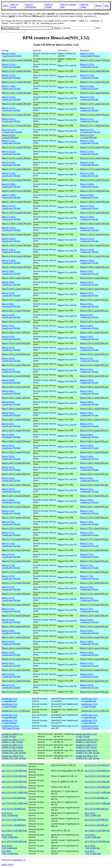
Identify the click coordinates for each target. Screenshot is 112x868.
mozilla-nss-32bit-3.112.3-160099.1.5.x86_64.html (13, 741)
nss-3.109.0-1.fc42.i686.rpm (97, 831)
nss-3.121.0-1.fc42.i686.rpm (97, 781)
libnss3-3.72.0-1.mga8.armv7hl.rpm (89, 588)
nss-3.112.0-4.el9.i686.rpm (96, 809)
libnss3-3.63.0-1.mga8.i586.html (16, 670)
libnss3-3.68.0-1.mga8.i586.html (16, 637)
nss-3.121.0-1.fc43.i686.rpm (97, 776)
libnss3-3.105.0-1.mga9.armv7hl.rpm (89, 229)
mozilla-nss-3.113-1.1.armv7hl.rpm (89, 722)
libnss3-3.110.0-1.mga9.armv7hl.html (11, 174)
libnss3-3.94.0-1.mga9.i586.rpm (94, 332)
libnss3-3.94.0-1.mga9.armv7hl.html (11, 327)
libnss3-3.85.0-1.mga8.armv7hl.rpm (89, 447)
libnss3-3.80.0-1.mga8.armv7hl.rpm (89, 501)
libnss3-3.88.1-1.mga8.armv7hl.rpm (89, 414)
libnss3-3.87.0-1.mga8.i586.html (16, 430)
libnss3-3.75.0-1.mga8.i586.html (16, 561)
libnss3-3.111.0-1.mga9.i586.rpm (95, 169)
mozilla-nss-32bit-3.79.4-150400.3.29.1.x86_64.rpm (88, 757)
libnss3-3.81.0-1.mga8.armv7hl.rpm (89, 490)
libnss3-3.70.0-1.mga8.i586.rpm (94, 615)
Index (6, 6)
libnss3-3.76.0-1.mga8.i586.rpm (94, 550)
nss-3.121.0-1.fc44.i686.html (14, 771)
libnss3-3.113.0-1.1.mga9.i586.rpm (88, 136)
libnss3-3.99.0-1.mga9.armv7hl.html (11, 272)
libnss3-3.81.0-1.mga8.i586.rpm (94, 496)
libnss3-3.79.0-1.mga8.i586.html (16, 517)
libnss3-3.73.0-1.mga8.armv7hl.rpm (89, 577)
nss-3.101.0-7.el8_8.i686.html (9, 847)
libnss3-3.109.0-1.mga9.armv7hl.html (11, 185)
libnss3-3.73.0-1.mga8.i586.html (16, 583)
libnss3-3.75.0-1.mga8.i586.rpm (94, 561)
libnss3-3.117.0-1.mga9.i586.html (16, 115)
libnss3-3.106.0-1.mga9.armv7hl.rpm (89, 218)
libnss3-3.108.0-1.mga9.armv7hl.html (11, 196)
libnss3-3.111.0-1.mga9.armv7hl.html (11, 164)
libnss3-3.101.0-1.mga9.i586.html (16, 256)
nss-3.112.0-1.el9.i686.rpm (96, 825)
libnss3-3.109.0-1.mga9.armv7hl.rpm (89, 185)
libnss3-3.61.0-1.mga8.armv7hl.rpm (89, 686)
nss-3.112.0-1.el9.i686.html (14, 825)
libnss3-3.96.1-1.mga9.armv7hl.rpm (89, 305)
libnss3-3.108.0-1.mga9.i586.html (16, 202)
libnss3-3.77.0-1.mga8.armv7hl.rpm (89, 534)
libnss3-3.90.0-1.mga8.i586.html (16, 387)
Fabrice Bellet (7, 865)
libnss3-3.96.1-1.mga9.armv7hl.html (11, 305)
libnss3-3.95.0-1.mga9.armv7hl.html (11, 316)
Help (107, 6)
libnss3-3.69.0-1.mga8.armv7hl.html (11, 621)
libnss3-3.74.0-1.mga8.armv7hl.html (11, 566)
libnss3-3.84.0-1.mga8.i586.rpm (94, 463)
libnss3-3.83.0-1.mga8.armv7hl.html (11, 468)
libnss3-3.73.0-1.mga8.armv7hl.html (11, 577)
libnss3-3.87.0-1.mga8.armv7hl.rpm (89, 425)
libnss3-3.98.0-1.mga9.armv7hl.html (11, 283)
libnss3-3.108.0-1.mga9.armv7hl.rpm (89, 196)
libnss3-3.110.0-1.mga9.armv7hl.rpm (89, 174)
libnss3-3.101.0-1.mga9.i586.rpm (95, 256)
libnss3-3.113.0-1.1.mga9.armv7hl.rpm (90, 131)
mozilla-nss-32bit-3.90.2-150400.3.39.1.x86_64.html (14, 752)
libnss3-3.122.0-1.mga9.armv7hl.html (11, 66)
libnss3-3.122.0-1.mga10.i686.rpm (95, 60)
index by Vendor (49, 6)
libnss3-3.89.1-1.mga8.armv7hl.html (11, 392)
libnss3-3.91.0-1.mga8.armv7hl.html (11, 370)
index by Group (14, 6)
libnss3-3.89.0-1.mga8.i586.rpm (94, 409)
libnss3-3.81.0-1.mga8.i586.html (16, 496)
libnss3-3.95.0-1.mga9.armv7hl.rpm (89, 316)
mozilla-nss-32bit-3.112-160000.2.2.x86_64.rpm (86, 746)
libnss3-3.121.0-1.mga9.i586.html (16, 82)
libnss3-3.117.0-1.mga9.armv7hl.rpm (89, 109)
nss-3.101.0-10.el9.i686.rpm (97, 841)
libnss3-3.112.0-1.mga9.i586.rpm (95, 158)
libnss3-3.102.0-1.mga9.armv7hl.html (11, 240)
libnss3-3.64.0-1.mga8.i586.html (16, 659)
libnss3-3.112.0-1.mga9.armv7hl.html (11, 153)
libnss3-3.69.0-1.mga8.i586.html (16, 626)
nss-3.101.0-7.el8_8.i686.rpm (92, 847)
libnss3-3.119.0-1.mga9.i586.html (16, 104)
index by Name (85, 6)
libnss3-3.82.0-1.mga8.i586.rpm (94, 485)
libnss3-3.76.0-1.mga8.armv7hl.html (11, 545)
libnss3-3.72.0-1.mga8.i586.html (16, 594)
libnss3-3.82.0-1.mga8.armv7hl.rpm (89, 479)
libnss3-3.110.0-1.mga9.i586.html (16, 180)
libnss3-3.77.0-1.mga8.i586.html (16, 539)
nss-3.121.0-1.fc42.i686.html (14, 781)
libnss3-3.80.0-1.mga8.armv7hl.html (11, 501)
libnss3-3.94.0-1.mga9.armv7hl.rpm (89, 327)
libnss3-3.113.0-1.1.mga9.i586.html (10, 136)
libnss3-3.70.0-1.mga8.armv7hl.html (11, 610)
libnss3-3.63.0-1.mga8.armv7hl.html (11, 664)
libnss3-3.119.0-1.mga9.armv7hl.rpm (89, 98)
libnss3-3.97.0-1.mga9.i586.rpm (94, 300)
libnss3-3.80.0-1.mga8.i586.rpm (94, 507)
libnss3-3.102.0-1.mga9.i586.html (16, 245)
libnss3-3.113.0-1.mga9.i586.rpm (95, 147)
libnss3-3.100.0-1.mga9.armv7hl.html (11, 262)
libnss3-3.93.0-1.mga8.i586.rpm (94, 354)
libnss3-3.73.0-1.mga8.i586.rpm (94, 583)
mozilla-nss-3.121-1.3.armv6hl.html (10, 700)
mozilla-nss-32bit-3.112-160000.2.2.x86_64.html (12, 746)
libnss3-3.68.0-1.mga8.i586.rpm (94, 637)
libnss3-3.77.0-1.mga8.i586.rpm (94, 539)
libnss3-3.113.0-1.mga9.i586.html (16, 147)
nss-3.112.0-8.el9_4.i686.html (15, 792)
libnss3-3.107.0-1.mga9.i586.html (16, 213)
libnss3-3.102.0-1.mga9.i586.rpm (95, 245)
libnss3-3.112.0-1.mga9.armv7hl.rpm (89, 153)
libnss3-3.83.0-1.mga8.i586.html (16, 474)
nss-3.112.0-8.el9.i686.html (14, 798)
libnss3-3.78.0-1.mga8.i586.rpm (94, 528)
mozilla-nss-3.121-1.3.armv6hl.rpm (89, 700)
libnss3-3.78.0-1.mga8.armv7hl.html (11, 523)
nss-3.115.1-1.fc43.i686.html (14, 787)
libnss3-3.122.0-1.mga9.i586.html (16, 71)
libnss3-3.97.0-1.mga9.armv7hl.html (11, 294)
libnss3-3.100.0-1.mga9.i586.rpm (95, 267)
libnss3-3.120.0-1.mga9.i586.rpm (95, 93)
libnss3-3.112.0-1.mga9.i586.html (16, 158)
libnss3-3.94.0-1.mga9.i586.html (16, 332)
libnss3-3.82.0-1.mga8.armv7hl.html (11, 479)
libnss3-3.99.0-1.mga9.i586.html (16, 278)
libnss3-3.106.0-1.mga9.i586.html (16, 223)
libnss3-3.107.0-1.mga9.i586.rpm (95, 213)
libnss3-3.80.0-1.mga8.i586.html (16, 507)
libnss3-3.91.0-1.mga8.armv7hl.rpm (89, 370)
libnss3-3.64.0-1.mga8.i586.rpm (94, 659)
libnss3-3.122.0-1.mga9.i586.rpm (95, 71)
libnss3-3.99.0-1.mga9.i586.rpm (94, 278)
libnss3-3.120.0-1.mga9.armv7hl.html (11, 87)
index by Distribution (31, 6)
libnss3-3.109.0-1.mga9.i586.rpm (95, 191)
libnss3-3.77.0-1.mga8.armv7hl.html (11, 534)
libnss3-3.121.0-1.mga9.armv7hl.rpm (89, 76)
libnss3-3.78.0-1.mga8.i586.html (16, 528)
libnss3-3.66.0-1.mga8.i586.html (16, 648)
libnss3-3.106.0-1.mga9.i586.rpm (95, 223)
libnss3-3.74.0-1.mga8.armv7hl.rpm (89, 566)
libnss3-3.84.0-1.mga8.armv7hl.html (11, 458)
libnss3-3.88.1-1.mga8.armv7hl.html (11, 414)
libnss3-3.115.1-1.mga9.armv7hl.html (11, 120)
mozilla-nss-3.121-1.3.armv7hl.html (10, 705)
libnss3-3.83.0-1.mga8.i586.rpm (94, 474)
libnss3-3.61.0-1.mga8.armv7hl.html (11, 686)
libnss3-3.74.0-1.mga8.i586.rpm (94, 572)
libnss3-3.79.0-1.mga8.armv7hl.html (11, 512)
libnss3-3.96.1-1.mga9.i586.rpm (94, 311)
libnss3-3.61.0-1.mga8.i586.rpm (94, 692)
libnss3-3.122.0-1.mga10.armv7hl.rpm (90, 55)
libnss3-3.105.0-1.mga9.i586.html (16, 234)
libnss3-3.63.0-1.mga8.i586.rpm (94, 670)
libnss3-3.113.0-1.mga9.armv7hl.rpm (89, 142)
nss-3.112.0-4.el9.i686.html (14, 809)
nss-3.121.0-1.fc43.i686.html (14, 776)
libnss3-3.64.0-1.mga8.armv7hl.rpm (89, 654)
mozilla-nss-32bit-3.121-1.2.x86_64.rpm (86, 735)
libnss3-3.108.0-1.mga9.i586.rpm (95, 202)
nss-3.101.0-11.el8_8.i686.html (10, 836)
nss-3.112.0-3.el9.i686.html (14, 820)
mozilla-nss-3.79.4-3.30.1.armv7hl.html (10, 727)
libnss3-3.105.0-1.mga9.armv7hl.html (11, 229)
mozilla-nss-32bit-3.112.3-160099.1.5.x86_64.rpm (87, 741)
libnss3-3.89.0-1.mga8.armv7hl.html (11, 403)
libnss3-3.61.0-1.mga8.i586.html (16, 692)
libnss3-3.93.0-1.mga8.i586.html (16, 354)
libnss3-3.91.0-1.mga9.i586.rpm (94, 365)
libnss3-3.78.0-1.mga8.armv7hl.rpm (89, 523)
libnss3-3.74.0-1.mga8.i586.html (16, 572)
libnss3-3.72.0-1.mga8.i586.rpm (94, 594)
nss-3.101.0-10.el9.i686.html (14, 841)
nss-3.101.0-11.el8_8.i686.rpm (93, 836)
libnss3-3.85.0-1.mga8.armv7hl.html (11, 447)
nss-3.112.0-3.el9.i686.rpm (96, 820)
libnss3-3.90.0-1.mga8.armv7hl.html (11, 381)
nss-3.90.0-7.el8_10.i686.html (10, 852)
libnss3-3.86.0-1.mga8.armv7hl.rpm (89, 436)
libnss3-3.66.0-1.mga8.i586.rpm (94, 648)
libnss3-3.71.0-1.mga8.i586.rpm (94, 605)
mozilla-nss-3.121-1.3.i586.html (16, 711)
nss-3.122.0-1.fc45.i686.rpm (97, 765)
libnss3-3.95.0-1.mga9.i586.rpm (94, 321)
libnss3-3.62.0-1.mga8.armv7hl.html (11, 675)
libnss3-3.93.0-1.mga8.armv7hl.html (11, 349)
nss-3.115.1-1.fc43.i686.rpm (97, 787)
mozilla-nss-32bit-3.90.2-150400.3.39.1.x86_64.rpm (88, 752)
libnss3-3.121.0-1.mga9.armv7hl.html (11, 76)
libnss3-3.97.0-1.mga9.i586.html (16, 300)
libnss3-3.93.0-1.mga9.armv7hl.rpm (89, 338)
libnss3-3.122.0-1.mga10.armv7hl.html (11, 55)
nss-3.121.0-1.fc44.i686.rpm (97, 771)
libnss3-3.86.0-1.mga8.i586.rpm (94, 441)
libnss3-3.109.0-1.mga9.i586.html (16, 191)
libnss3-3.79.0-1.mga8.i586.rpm (94, 517)
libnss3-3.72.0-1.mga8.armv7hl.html (11, 588)
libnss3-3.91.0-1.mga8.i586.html (16, 376)
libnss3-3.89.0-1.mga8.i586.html (16, 409)
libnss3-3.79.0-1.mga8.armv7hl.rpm (89, 512)
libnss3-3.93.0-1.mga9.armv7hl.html (11, 338)
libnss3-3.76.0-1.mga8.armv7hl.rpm (89, 545)
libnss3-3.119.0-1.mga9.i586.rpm (95, 104)
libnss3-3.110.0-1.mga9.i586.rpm (95, 180)
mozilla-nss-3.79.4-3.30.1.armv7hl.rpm (90, 727)
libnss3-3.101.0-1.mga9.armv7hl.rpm (89, 251)
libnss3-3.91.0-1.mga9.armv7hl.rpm (89, 360)
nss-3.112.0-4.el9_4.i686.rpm (98, 803)
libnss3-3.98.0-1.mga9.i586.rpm (94, 289)
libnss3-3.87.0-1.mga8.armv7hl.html (11, 425)
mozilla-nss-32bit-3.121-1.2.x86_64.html (12, 735)
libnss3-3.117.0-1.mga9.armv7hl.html (11, 109)
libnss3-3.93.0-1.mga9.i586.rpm (94, 343)
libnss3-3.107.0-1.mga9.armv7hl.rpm (89, 207)
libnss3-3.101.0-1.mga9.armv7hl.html (11, 251)
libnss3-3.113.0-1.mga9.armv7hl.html (11, 142)
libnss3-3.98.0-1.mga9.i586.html (16, 289)
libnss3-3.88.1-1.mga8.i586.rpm (94, 419)
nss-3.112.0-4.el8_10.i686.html (10, 814)
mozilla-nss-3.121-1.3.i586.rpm (95, 711)
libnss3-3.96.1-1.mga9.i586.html (16, 311)
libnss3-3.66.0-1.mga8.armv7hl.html (11, 643)
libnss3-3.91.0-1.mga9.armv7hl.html (11, 360)
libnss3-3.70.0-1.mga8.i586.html (16, 615)
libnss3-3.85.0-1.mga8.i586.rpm (94, 452)
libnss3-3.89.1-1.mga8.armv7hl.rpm (89, 392)
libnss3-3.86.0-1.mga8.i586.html (16, 441)
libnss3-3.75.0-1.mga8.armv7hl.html (11, 556)
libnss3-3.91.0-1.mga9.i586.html (16, 365)
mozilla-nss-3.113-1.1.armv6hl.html (10, 716)
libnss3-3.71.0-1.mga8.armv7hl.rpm (89, 599)
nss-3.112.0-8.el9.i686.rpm (96, 798)
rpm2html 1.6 (19, 860)
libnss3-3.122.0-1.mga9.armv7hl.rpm (89, 66)
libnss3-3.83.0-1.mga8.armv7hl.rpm (89, 468)
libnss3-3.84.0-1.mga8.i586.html (16, 463)
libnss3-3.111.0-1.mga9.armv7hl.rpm (89, 164)
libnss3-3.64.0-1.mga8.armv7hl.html (11, 654)
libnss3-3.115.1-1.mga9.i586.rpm (95, 125)
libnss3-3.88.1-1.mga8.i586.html (16, 419)
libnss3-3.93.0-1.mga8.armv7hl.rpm (89, 349)
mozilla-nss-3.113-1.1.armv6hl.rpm (89, 716)
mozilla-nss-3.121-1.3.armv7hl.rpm (89, 705)
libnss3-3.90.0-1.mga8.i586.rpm (94, 387)
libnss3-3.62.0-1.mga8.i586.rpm (94, 681)
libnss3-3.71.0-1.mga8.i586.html (16, 605)
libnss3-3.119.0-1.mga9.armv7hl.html (11, 98)
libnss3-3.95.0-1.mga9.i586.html (16, 321)
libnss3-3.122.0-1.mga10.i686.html (17, 60)
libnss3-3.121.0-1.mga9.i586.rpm (95, 82)
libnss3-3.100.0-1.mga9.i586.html (16, 267)
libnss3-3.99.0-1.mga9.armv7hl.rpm (89, 272)
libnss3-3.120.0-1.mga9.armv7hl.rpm (89, 87)
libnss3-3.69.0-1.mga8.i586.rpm (94, 626)
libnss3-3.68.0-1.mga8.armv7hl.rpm (89, 632)
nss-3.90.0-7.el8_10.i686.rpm (93, 852)
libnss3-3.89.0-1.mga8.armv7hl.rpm (89, 403)
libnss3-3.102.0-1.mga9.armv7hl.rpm (89, 240)
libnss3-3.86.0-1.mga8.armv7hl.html (11, 436)
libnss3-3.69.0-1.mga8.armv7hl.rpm (89, 621)
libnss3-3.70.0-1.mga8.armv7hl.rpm (89, 610)
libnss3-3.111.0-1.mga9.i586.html (16, 169)
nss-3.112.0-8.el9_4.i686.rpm (98, 792)
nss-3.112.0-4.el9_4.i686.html (15, 803)
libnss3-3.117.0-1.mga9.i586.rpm (95, 115)
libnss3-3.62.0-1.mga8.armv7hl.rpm (89, 675)
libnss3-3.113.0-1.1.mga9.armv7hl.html (12, 131)
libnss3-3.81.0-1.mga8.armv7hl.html (11, 490)
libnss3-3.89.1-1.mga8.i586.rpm (94, 398)
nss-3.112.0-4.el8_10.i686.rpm (93, 814)
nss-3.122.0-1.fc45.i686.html (14, 765)
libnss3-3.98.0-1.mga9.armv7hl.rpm (89, 283)
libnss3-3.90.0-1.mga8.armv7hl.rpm (89, 381)
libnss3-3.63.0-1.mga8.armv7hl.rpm (89, 664)
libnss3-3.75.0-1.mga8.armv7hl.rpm (89, 556)
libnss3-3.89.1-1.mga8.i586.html (16, 398)
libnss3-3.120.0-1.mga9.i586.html (16, 93)
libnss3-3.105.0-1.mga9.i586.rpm (95, 234)
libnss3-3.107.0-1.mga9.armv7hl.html (11, 207)
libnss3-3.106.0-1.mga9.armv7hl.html (11, 218)
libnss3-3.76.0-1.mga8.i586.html (16, 550)
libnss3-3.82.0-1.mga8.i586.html (16, 485)
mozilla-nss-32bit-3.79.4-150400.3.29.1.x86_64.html (14, 757)
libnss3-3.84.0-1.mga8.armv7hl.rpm (89, 458)
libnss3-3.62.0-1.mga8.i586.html (16, 681)
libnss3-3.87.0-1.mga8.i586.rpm (94, 430)
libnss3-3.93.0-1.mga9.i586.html (16, 343)
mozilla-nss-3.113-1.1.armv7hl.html (10, 722)
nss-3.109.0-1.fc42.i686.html (14, 831)
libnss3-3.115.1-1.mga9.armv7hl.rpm (89, 120)
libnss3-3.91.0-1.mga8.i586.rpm (94, 376)
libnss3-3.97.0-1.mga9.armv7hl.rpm (89, 294)
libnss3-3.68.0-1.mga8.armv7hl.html (11, 632)
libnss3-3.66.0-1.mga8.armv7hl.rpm (89, 643)
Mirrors (99, 6)
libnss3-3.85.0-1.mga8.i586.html (16, 452)
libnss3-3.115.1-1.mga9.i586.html (16, 125)
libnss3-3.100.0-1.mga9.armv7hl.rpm (89, 262)
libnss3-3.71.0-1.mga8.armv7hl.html (11, 599)
